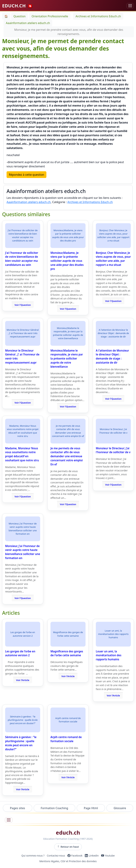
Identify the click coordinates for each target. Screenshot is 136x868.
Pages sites (17, 808)
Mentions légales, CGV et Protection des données (68, 861)
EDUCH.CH (17, 6)
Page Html (91, 808)
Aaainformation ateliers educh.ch (29, 202)
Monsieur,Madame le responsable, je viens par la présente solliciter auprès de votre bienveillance (67, 359)
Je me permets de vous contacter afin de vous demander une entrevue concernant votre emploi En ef (67, 456)
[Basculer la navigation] (130, 6)
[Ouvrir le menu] (9, 820)
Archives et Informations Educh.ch (90, 202)
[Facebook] (75, 856)
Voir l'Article (23, 680)
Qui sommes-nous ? (33, 856)
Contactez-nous (56, 856)
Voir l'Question (23, 305)
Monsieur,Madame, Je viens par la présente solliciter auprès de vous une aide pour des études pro (67, 261)
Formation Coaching (54, 808)
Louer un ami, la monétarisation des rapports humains (109, 655)
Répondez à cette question (26, 175)
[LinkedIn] (92, 856)
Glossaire (120, 808)
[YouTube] (108, 856)
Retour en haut (68, 847)
